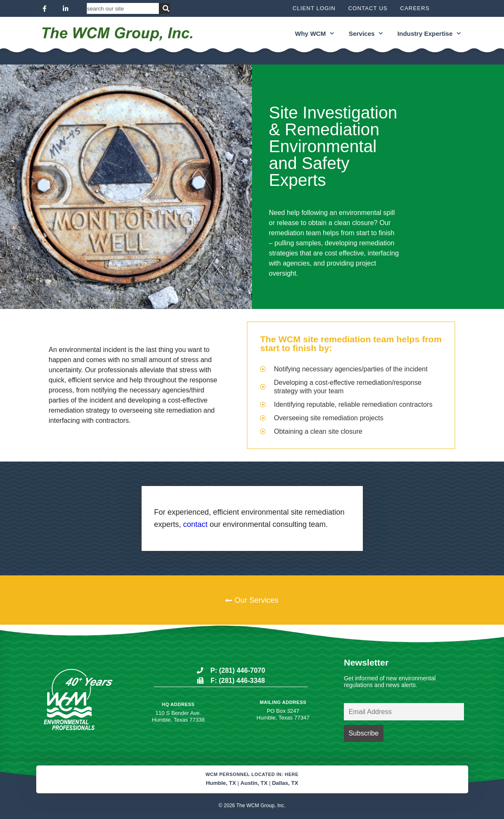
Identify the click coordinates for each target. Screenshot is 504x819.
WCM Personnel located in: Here (252, 774)
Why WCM (314, 34)
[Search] (164, 8)
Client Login (314, 8)
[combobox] (123, 8)
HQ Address (178, 704)
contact (196, 524)
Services (366, 34)
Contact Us (368, 8)
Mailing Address (283, 702)
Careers (415, 8)
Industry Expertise (429, 34)
